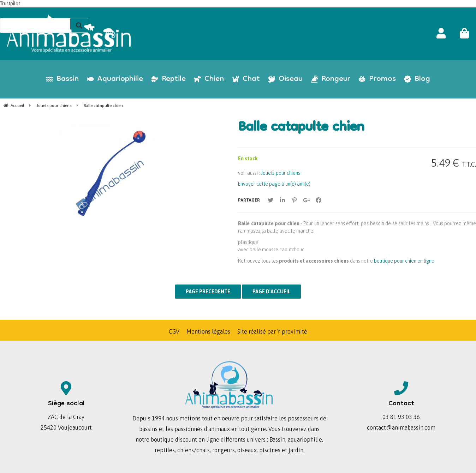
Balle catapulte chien (301, 128)
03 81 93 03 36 (401, 417)
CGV (174, 331)
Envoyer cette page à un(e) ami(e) (274, 184)
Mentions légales (208, 331)
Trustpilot (10, 4)
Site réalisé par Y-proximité (272, 331)
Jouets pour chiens (281, 173)
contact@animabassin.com (401, 427)
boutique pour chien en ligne (404, 261)
